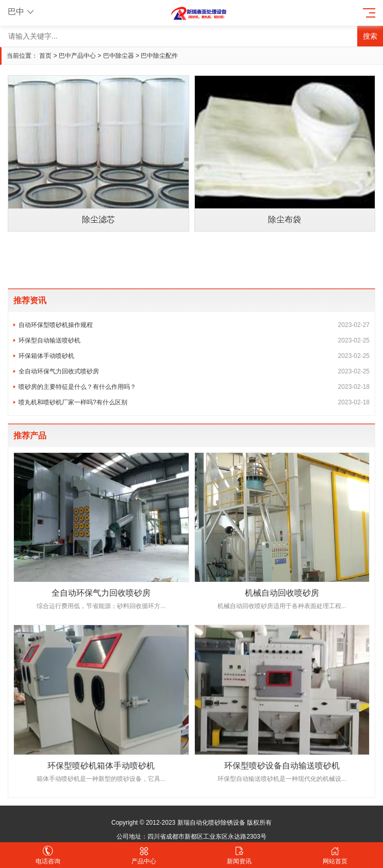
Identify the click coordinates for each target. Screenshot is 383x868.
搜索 (370, 36)
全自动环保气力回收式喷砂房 (194, 371)
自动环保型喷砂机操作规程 (194, 325)
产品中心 (144, 855)
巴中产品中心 (77, 56)
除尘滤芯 (98, 219)
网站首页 (335, 855)
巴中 (22, 12)
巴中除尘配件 (159, 56)
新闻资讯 (240, 855)
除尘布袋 (285, 219)
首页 (45, 56)
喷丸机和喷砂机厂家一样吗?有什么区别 (194, 402)
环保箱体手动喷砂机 (194, 356)
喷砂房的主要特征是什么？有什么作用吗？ (194, 387)
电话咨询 (48, 855)
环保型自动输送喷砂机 (194, 340)
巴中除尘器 (119, 56)
